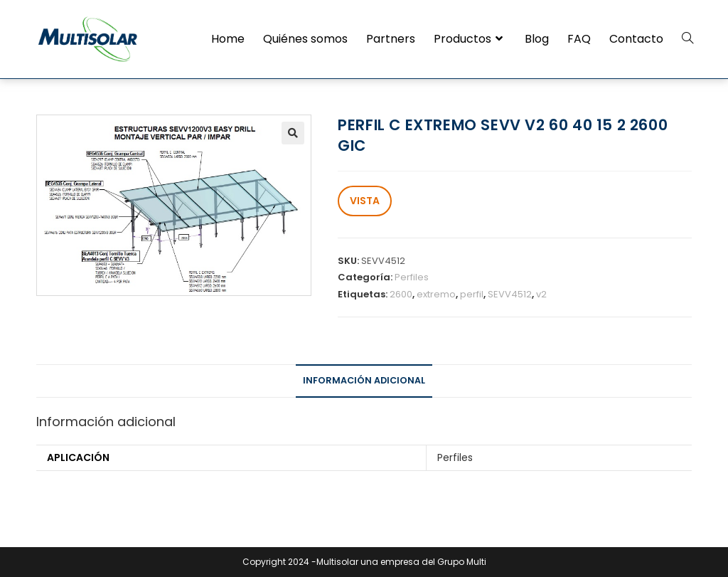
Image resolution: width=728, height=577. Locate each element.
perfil (472, 294)
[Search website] (687, 39)
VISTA (365, 201)
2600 (401, 294)
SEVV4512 (510, 294)
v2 (541, 294)
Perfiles (412, 277)
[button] (293, 133)
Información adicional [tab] (364, 380)
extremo (436, 294)
